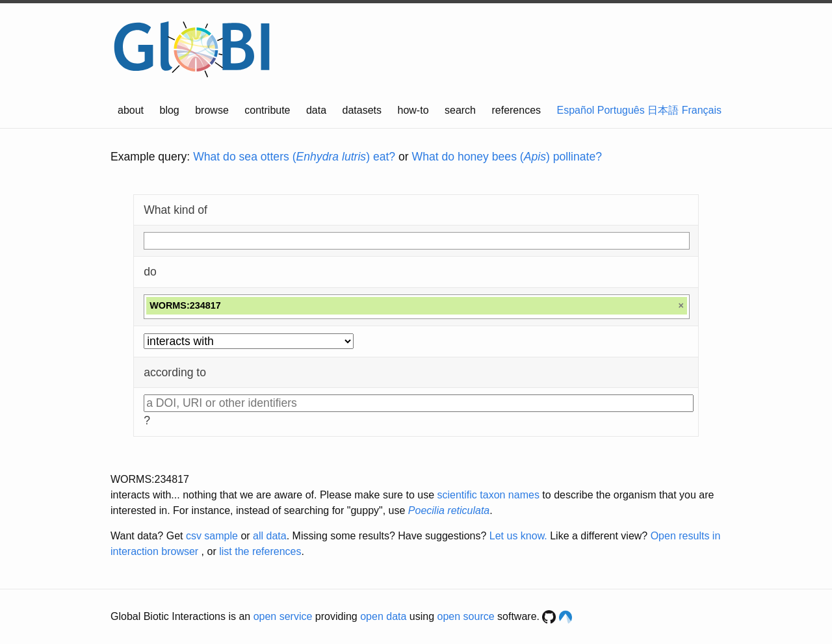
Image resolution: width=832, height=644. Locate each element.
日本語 (663, 110)
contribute (267, 110)
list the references (260, 551)
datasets (362, 110)
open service (283, 616)
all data (270, 536)
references (516, 110)
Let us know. (518, 536)
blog (170, 110)
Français (702, 110)
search (460, 110)
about (131, 110)
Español (576, 110)
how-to (413, 110)
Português (621, 110)
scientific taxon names (488, 495)
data (316, 110)
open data (383, 616)
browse (212, 110)
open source (466, 616)
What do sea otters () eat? (294, 157)
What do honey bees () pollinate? (507, 157)
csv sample (212, 536)
